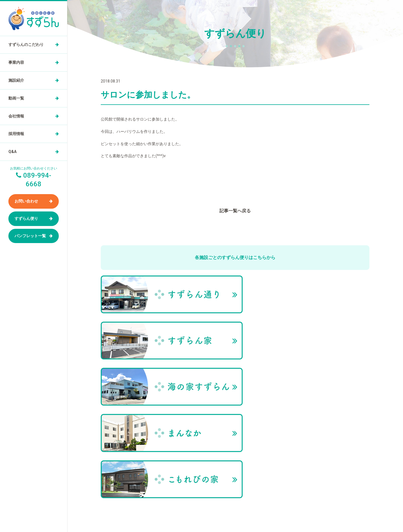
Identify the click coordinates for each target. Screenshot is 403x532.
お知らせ (292, 433)
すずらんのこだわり (26, 44)
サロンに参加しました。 (351, 373)
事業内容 (16, 62)
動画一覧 (16, 98)
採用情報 (16, 134)
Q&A (12, 152)
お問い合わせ (26, 201)
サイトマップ (295, 445)
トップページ (283, 373)
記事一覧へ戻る (235, 211)
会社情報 (16, 116)
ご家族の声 (294, 410)
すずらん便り (26, 218)
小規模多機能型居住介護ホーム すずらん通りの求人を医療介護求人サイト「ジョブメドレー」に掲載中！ (235, 518)
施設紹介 (16, 80)
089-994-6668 (223, 500)
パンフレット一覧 (30, 236)
